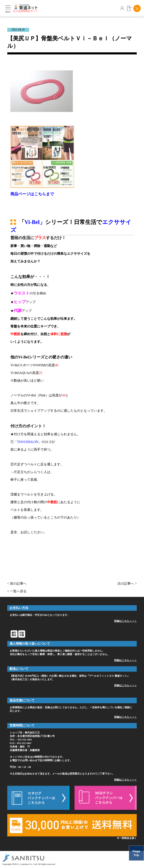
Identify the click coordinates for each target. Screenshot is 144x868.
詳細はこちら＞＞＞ (125, 621)
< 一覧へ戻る (17, 591)
